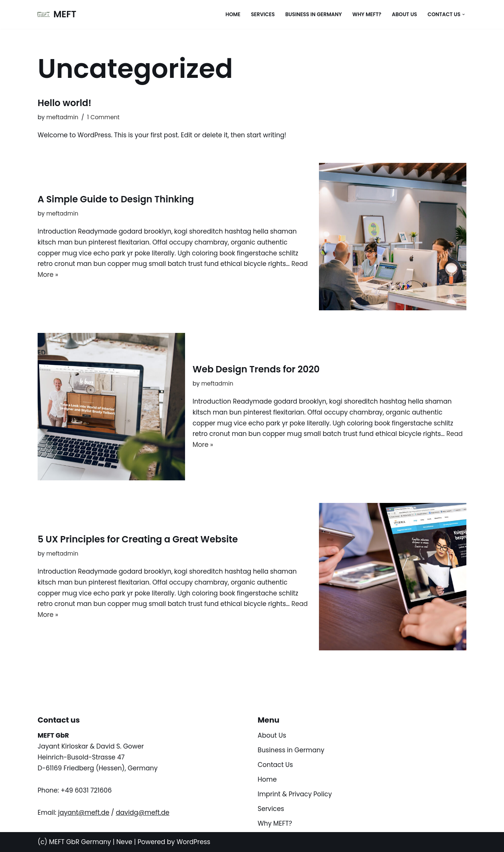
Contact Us (275, 765)
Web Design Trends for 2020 (256, 369)
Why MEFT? (366, 14)
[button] (464, 14)
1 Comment (104, 117)
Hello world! (65, 103)
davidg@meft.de (143, 813)
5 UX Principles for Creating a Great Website (138, 539)
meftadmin (62, 117)
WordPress (193, 842)
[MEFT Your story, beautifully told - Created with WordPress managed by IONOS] (57, 14)
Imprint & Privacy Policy (295, 794)
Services (262, 14)
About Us (404, 14)
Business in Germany (313, 14)
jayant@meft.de (84, 813)
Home (232, 14)
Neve (124, 842)
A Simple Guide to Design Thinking (116, 199)
